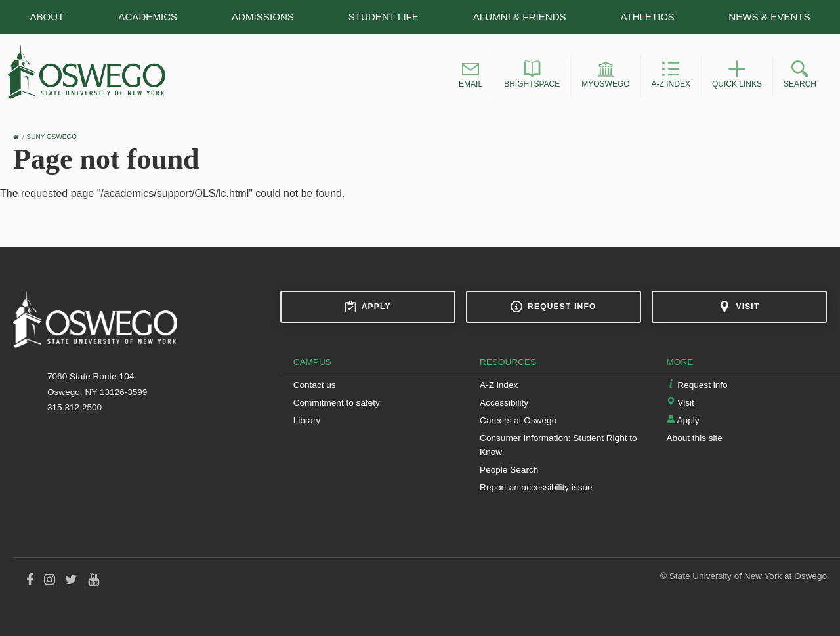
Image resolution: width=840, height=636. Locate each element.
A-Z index (499, 385)
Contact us (315, 385)
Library (307, 420)
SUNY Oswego (52, 137)
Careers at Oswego (518, 420)
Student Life (384, 17)
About (47, 17)
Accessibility (504, 403)
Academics (148, 17)
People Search (509, 470)
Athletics (648, 17)
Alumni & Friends (520, 17)
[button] (471, 76)
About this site (695, 438)
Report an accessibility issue (536, 487)
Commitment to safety (337, 403)
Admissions (263, 17)
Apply (368, 307)
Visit (739, 307)
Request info (553, 307)
